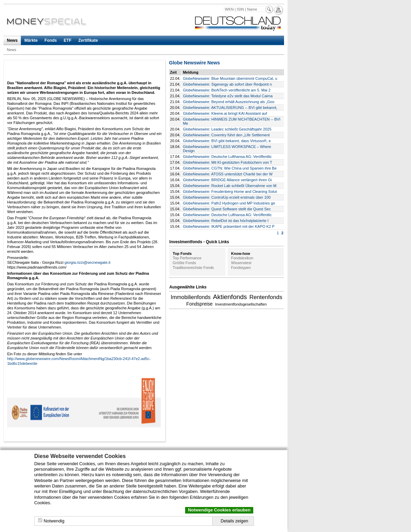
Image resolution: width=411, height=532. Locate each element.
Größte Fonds (184, 263)
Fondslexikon (242, 258)
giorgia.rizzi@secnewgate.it (88, 262)
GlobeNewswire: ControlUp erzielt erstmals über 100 (227, 197)
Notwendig (54, 521)
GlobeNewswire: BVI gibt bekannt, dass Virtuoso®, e (227, 141)
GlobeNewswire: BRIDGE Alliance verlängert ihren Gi (227, 180)
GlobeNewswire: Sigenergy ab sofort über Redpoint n (227, 84)
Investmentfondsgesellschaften (241, 304)
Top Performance (187, 258)
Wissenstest (241, 263)
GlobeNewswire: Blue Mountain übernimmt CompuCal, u (230, 78)
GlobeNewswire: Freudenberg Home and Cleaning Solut (230, 191)
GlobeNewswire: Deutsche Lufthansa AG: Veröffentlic (227, 157)
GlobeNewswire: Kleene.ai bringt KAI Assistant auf (225, 113)
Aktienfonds (230, 297)
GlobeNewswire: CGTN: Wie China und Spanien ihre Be (230, 168)
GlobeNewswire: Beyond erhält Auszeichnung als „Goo (228, 102)
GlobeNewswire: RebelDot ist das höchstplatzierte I (226, 221)
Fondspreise (199, 304)
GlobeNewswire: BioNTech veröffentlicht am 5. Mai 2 (227, 90)
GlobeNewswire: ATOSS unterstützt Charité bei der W (228, 174)
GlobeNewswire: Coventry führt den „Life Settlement (226, 135)
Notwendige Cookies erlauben (219, 510)
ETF (68, 40)
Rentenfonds (266, 297)
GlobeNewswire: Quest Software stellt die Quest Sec (227, 209)
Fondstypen (241, 268)
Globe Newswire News (195, 63)
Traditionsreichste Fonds (193, 268)
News (12, 40)
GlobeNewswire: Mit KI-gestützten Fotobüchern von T (227, 162)
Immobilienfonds (191, 297)
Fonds (51, 40)
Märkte (31, 40)
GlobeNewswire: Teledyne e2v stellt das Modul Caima (228, 96)
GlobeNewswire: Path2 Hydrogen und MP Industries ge (229, 203)
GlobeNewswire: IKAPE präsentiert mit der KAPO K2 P (229, 226)
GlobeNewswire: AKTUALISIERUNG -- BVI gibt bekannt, (230, 108)
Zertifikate (88, 40)
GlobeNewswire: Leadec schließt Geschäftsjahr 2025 (227, 129)
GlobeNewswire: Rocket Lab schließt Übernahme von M (229, 186)
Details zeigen (234, 521)
